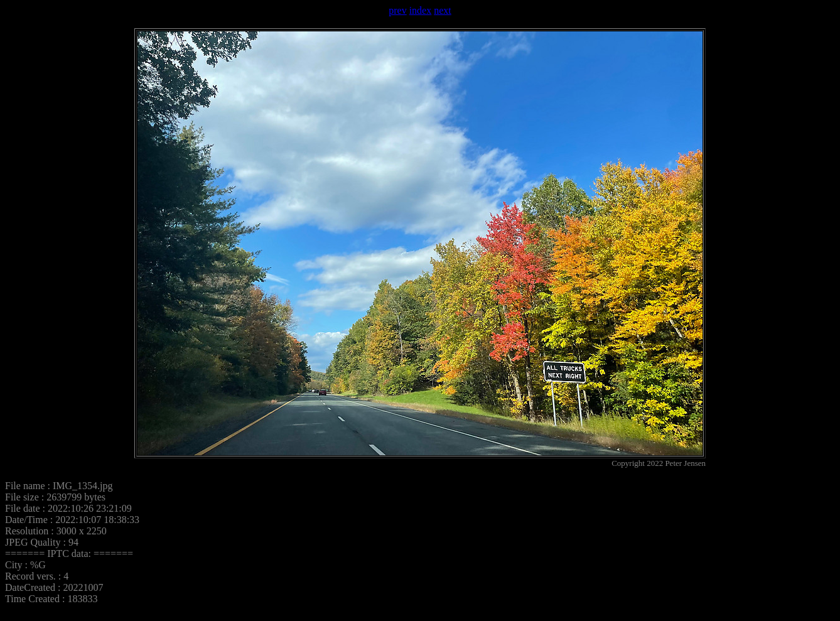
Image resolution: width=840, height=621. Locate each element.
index (421, 10)
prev (397, 10)
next (443, 10)
